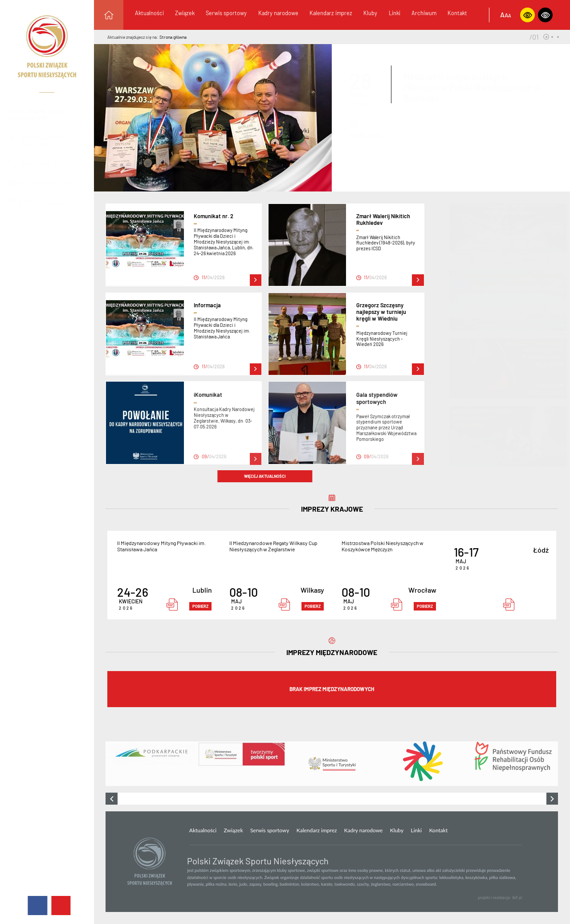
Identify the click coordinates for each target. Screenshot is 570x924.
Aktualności (149, 13)
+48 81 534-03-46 (65, 163)
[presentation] (112, 799)
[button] (546, 37)
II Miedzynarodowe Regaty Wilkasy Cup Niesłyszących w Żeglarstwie (273, 546)
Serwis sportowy (226, 13)
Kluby (370, 13)
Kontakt (457, 13)
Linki (395, 13)
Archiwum (424, 13)
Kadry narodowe (278, 13)
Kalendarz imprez (331, 13)
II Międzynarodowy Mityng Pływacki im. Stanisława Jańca (161, 546)
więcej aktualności (265, 476)
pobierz (200, 606)
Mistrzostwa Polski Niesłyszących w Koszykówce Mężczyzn (383, 546)
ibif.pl (517, 898)
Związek (185, 13)
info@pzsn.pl (52, 202)
